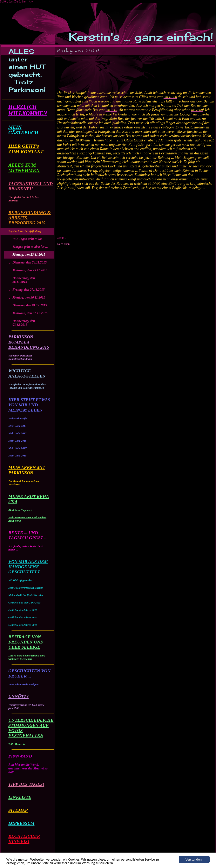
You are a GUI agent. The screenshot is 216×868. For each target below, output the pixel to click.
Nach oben (63, 244)
